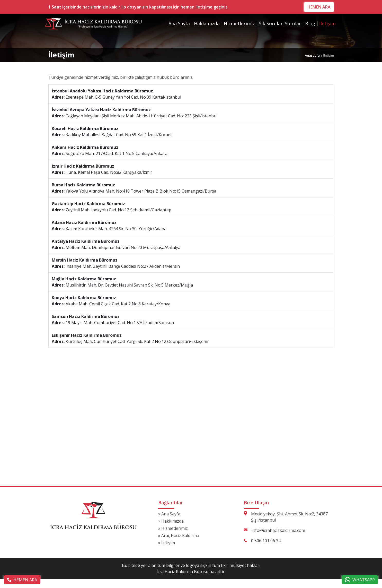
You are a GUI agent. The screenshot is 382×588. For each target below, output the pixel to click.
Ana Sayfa (179, 23)
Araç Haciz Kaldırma (180, 535)
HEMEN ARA (319, 7)
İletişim (327, 23)
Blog (310, 23)
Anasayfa (312, 55)
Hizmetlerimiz (239, 23)
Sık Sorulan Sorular (280, 23)
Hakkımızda (207, 23)
